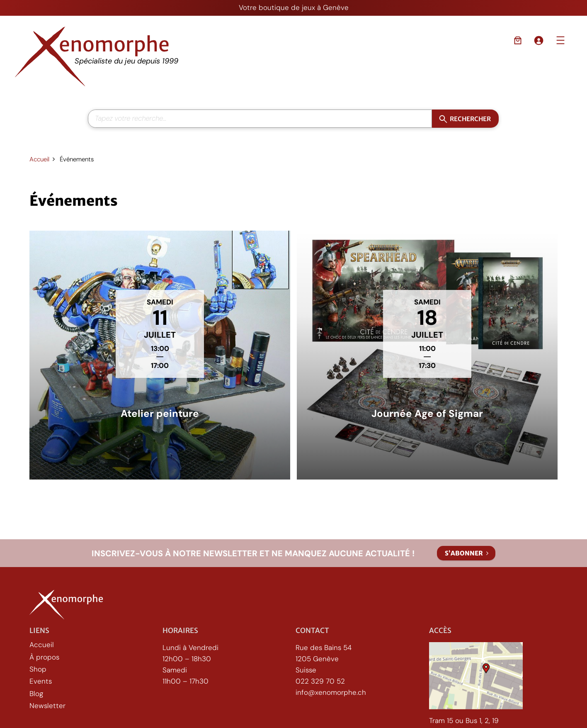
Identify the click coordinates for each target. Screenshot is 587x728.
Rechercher (470, 118)
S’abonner (464, 553)
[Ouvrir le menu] (560, 40)
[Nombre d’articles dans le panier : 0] (518, 40)
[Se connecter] (538, 40)
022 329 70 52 (320, 681)
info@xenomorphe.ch (331, 692)
